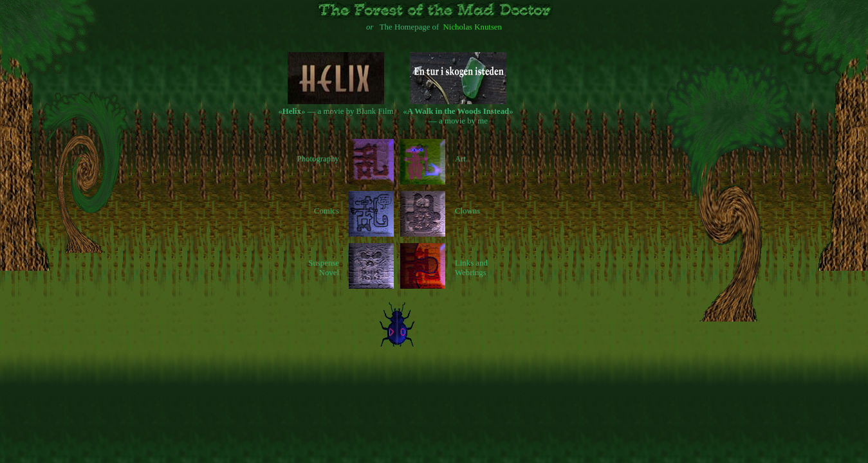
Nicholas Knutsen (473, 27)
